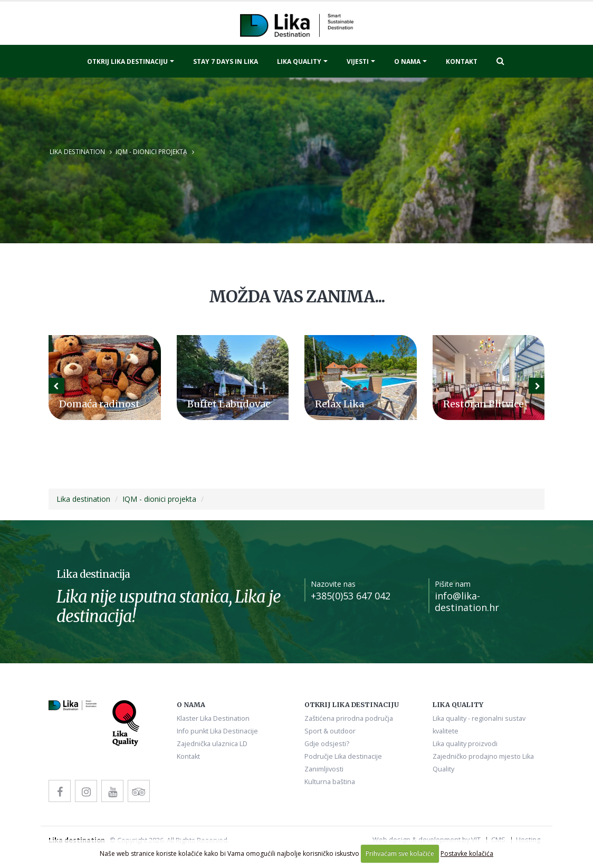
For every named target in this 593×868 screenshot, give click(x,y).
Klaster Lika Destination (213, 718)
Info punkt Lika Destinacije (217, 731)
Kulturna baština (330, 782)
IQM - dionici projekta (151, 151)
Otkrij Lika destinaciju (127, 61)
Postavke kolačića (467, 853)
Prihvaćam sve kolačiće (400, 853)
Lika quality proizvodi (465, 744)
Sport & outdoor (330, 731)
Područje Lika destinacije (343, 756)
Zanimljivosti (324, 769)
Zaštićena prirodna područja (349, 718)
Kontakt (462, 61)
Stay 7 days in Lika (226, 61)
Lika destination (77, 151)
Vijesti (358, 61)
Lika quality (299, 61)
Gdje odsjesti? (327, 744)
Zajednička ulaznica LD (212, 744)
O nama (407, 61)
